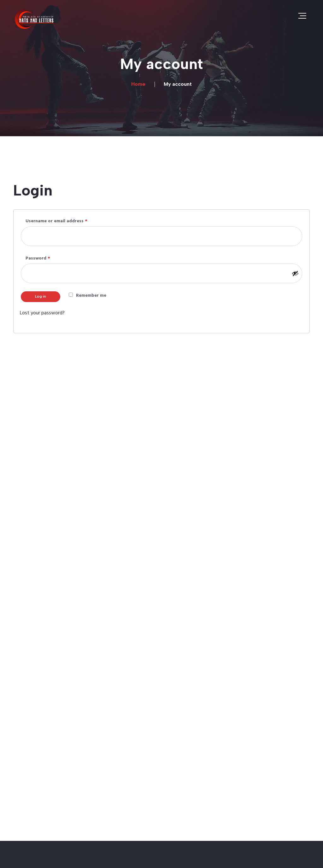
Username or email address (66, 221)
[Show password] (295, 273)
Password (47, 258)
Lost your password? (42, 313)
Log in (41, 296)
